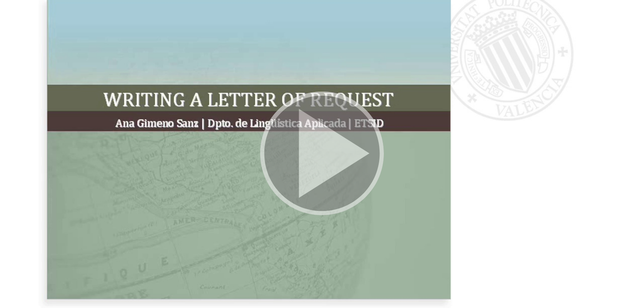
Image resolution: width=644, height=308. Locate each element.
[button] (322, 154)
